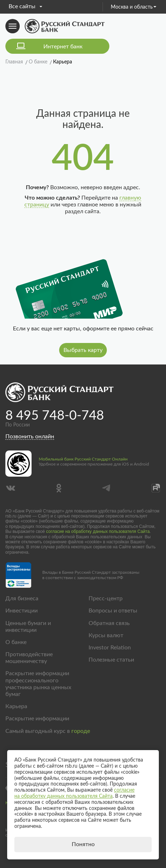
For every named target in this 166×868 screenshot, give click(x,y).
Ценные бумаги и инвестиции (28, 627)
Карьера (16, 706)
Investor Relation (110, 648)
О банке (16, 642)
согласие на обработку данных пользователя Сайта (98, 531)
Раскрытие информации (37, 719)
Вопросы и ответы (113, 611)
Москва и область (134, 7)
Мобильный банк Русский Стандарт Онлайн (83, 459)
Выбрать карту (83, 350)
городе (81, 731)
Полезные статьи (111, 660)
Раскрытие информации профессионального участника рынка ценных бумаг (38, 684)
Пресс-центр (106, 598)
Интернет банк (63, 47)
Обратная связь (109, 623)
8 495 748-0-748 (55, 416)
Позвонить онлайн (30, 437)
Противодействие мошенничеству (29, 658)
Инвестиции (22, 611)
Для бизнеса (22, 598)
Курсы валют (106, 635)
